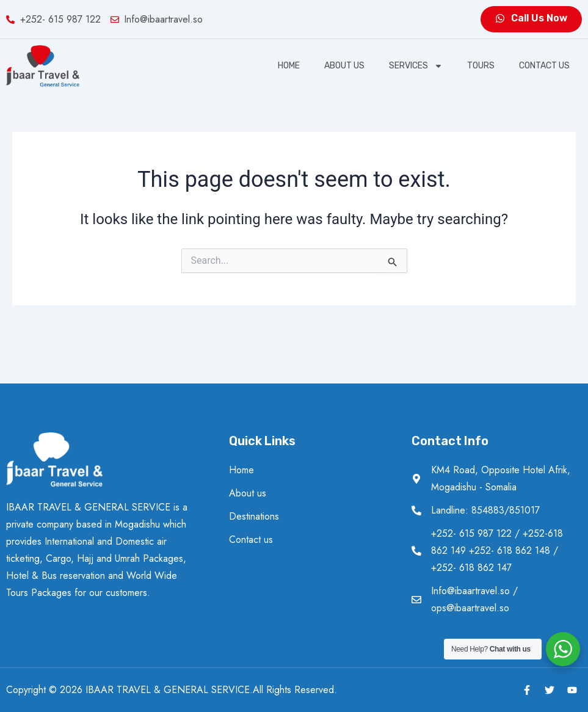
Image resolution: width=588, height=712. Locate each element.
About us (344, 66)
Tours (481, 66)
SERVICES (416, 66)
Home (289, 66)
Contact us (544, 66)
